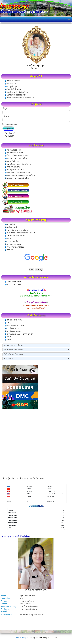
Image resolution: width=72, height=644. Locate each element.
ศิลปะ (8, 239)
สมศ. (8, 337)
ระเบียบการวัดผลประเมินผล (17, 173)
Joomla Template (22, 638)
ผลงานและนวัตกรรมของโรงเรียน (20, 175)
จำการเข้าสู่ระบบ (12, 124)
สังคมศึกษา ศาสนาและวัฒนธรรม (20, 233)
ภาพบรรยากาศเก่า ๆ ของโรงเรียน (20, 98)
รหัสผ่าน (6, 116)
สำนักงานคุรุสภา (13, 328)
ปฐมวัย (9, 250)
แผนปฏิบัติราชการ (13, 161)
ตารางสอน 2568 (13, 284)
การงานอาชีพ (12, 241)
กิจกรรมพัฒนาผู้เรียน (15, 247)
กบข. (8, 340)
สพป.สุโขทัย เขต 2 (14, 320)
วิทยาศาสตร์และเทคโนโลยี (17, 230)
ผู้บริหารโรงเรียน (13, 150)
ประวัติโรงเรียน (12, 81)
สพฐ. (8, 323)
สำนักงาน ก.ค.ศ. (13, 331)
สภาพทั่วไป (11, 84)
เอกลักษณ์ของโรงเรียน (15, 95)
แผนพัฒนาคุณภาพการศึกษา (18, 164)
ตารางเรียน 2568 (13, 282)
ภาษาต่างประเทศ (13, 244)
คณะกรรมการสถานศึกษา (17, 158)
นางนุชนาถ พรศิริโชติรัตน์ (16, 536)
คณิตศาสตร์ (11, 227)
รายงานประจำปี (12, 167)
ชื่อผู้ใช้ (5, 109)
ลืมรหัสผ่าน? (10, 133)
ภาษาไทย (10, 224)
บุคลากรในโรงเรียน (14, 153)
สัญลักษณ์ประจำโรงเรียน (16, 92)
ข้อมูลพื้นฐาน (11, 86)
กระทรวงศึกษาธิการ (14, 326)
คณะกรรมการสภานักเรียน (17, 178)
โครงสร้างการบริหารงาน (16, 156)
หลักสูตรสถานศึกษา (14, 170)
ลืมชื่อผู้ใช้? (10, 136)
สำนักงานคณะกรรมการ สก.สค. (19, 334)
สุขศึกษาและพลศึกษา (15, 236)
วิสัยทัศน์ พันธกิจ (13, 89)
